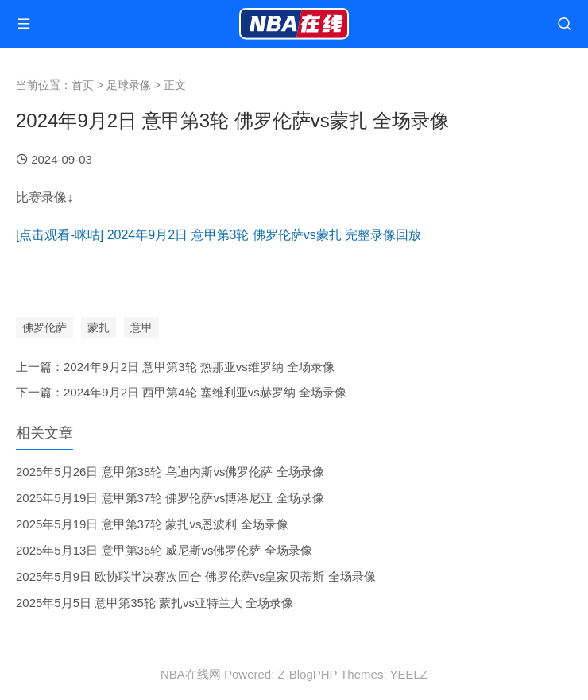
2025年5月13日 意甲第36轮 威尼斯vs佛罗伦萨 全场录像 (164, 550)
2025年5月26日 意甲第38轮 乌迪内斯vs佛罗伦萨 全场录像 (170, 472)
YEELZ (408, 674)
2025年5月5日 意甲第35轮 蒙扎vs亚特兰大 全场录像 (155, 603)
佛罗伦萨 (44, 327)
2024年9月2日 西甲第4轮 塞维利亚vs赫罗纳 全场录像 (205, 392)
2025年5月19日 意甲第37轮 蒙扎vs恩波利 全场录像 (152, 524)
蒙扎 (99, 327)
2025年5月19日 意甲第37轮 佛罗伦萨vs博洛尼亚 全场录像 (170, 498)
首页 (83, 85)
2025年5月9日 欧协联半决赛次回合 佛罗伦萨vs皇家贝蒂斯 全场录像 (196, 576)
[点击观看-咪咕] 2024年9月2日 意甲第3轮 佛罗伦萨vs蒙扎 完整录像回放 (219, 235)
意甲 (141, 327)
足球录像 (129, 85)
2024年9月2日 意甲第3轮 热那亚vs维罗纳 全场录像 (199, 367)
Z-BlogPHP (308, 674)
